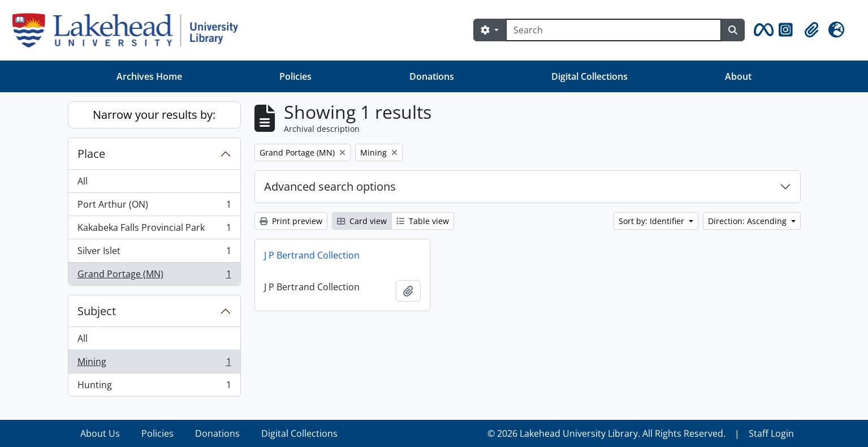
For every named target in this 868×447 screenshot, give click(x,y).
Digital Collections (590, 76)
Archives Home (149, 76)
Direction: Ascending (748, 221)
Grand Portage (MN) (154, 276)
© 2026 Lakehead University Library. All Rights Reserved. (606, 433)
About (738, 76)
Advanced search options (330, 186)
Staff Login (771, 433)
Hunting (154, 387)
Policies (295, 76)
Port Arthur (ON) (154, 207)
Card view (362, 221)
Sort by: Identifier (653, 221)
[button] (762, 30)
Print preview (291, 221)
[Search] (614, 30)
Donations (432, 76)
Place (91, 154)
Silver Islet (154, 253)
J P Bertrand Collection (312, 255)
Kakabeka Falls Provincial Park (154, 230)
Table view (423, 221)
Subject (97, 311)
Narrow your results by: (154, 115)
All (83, 181)
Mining (154, 364)
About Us (100, 433)
